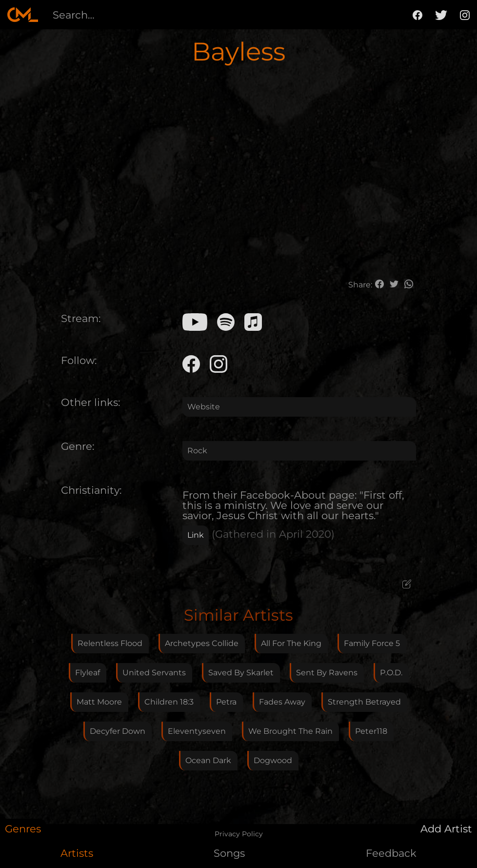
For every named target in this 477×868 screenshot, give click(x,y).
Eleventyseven (197, 731)
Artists (77, 853)
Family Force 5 (372, 643)
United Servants (154, 673)
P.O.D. (391, 673)
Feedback (391, 853)
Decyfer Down (118, 731)
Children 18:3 (169, 702)
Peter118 (371, 731)
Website (204, 407)
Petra (226, 702)
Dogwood (273, 760)
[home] (23, 15)
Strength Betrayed (364, 702)
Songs (229, 853)
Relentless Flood (110, 643)
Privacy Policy (239, 834)
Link (196, 535)
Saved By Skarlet (241, 673)
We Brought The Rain (290, 731)
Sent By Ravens (327, 673)
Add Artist (446, 829)
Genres (23, 829)
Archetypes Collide (202, 643)
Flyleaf (88, 673)
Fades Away (282, 702)
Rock (197, 451)
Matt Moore (99, 702)
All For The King (291, 643)
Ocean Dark (208, 760)
